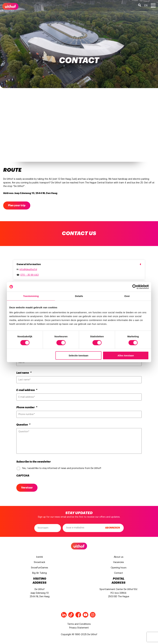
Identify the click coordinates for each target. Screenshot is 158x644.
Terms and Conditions (79, 624)
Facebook (78, 615)
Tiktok (71, 615)
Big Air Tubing (39, 573)
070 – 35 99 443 (29, 275)
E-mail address (27, 390)
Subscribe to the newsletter (34, 462)
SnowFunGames (39, 568)
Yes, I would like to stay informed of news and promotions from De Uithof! (62, 468)
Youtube (85, 615)
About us (119, 557)
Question (23, 425)
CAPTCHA (23, 476)
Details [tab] (79, 296)
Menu (153, 6)
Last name (24, 373)
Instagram (93, 615)
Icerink (39, 557)
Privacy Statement (79, 628)
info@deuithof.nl (28, 270)
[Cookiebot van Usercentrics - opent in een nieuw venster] (135, 287)
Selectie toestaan (79, 355)
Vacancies (119, 562)
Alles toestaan (126, 355)
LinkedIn (64, 615)
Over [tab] (127, 296)
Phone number (27, 407)
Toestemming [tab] (31, 296)
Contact (119, 573)
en (146, 6)
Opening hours (119, 568)
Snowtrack (39, 562)
